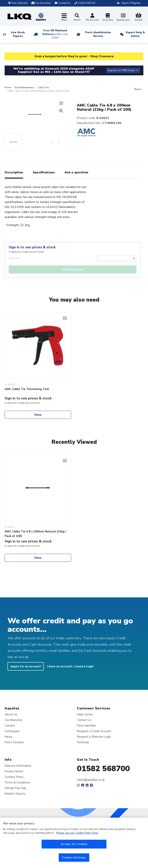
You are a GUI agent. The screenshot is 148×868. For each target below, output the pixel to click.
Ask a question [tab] (76, 172)
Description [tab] (14, 172)
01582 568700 (103, 769)
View (38, 415)
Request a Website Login (94, 737)
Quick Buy (108, 18)
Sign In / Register (131, 3)
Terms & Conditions (17, 782)
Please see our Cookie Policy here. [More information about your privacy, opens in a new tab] (77, 833)
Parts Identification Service (98, 34)
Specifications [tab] (44, 172)
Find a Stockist (18, 3)
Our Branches (41, 3)
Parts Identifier (87, 725)
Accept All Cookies (74, 844)
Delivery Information (18, 766)
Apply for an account (26, 666)
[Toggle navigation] (64, 17)
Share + (138, 89)
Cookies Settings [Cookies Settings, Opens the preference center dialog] (74, 857)
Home (8, 87)
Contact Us (84, 720)
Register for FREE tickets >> (123, 70)
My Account (92, 18)
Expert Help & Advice (135, 34)
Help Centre (85, 714)
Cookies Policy (14, 777)
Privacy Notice (14, 771)
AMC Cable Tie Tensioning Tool (27, 389)
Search (77, 17)
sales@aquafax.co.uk (91, 780)
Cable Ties (43, 87)
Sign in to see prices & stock (32, 247)
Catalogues (12, 731)
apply (14, 252)
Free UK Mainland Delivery (55, 34)
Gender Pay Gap (15, 788)
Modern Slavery (15, 794)
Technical (83, 742)
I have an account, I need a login (70, 666)
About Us (11, 714)
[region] (74, 843)
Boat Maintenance (24, 87)
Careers (10, 725)
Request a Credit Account (94, 731)
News (9, 737)
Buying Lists (123, 18)
